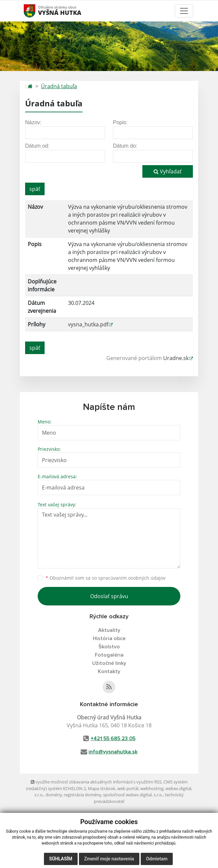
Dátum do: (125, 146)
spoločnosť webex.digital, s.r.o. (133, 795)
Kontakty (109, 671)
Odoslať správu (109, 596)
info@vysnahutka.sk (113, 752)
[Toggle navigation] (184, 11)
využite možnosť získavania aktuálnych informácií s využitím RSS (96, 782)
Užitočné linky (109, 663)
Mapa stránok (102, 788)
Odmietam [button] (157, 859)
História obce (109, 638)
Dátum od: (37, 146)
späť (35, 189)
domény (54, 795)
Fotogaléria (109, 655)
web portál (128, 788)
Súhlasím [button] (61, 859)
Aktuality (109, 630)
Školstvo (109, 647)
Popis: (120, 122)
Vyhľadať (168, 171)
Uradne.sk (176, 358)
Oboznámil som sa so (106, 578)
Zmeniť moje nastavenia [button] (109, 859)
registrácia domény (82, 795)
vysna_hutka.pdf (88, 324)
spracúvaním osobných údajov (132, 578)
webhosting (152, 788)
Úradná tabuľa (59, 86)
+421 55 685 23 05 (113, 739)
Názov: (33, 122)
